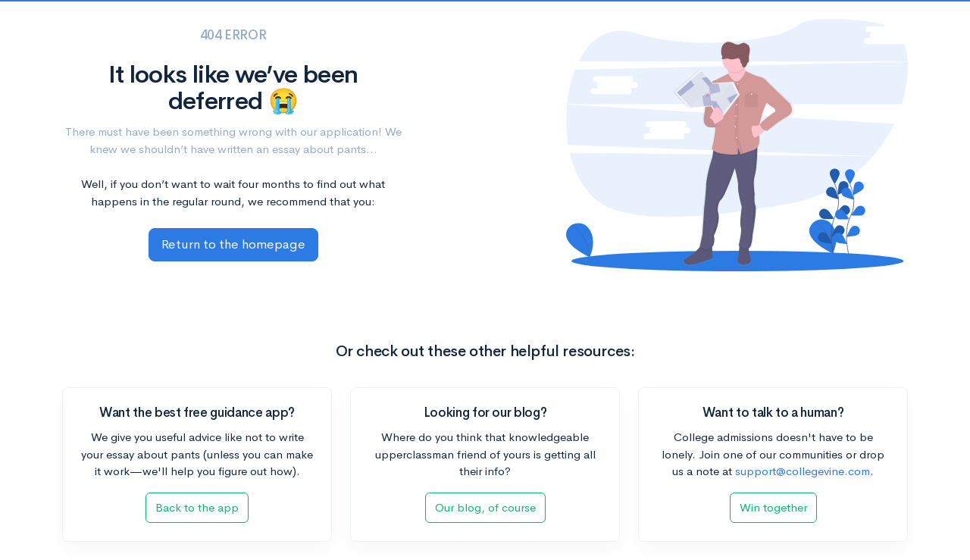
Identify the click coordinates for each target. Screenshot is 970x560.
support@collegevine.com (803, 471)
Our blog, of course (485, 507)
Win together (773, 507)
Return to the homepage (233, 244)
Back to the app (197, 507)
